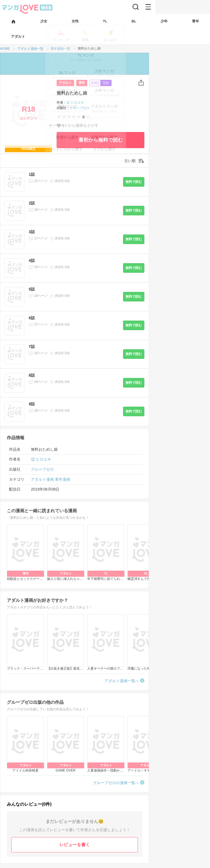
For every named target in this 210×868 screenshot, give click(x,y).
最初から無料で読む (101, 140)
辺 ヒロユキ (75, 102)
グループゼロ (80, 108)
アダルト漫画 (42, 479)
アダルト (65, 83)
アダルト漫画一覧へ (122, 681)
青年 (82, 83)
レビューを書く (75, 845)
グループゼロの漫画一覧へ (116, 783)
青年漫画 (63, 479)
